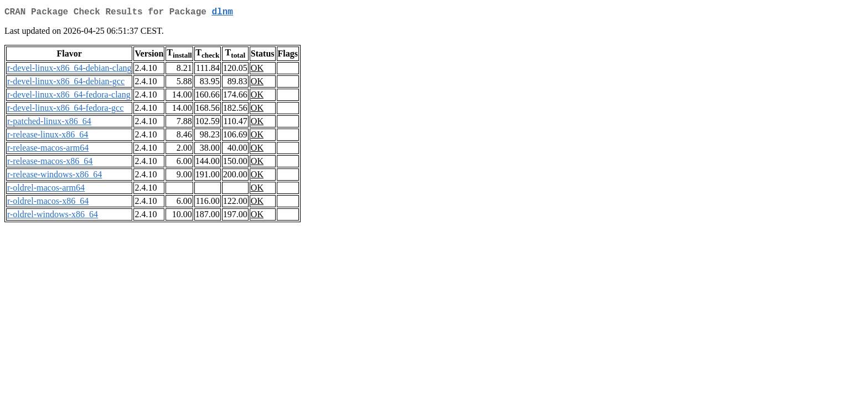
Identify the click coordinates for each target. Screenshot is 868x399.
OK (257, 70)
